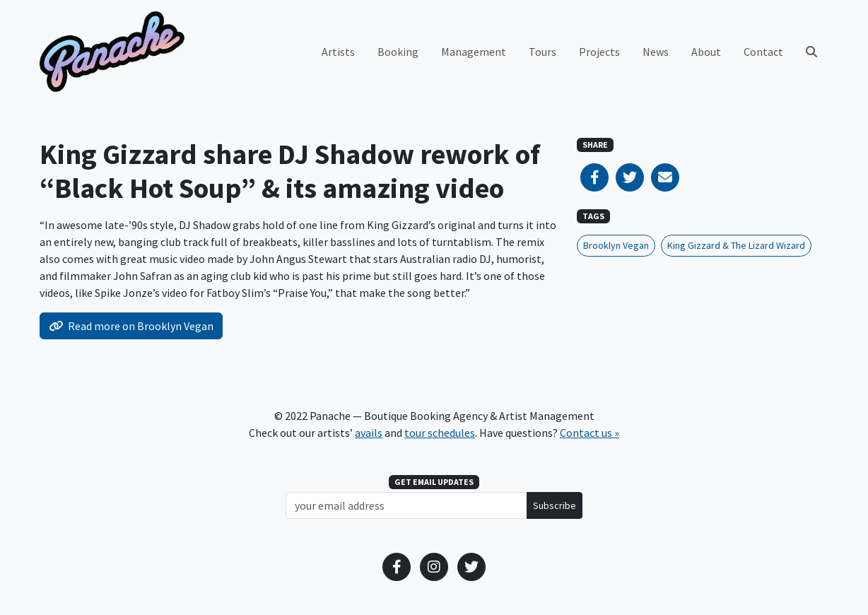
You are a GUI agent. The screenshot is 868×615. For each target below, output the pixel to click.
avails (369, 433)
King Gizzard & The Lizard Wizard (736, 245)
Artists (338, 52)
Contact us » (590, 433)
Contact (763, 52)
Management (474, 52)
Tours (542, 52)
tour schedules (440, 433)
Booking (398, 52)
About (706, 52)
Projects (599, 52)
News (656, 52)
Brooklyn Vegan (616, 245)
